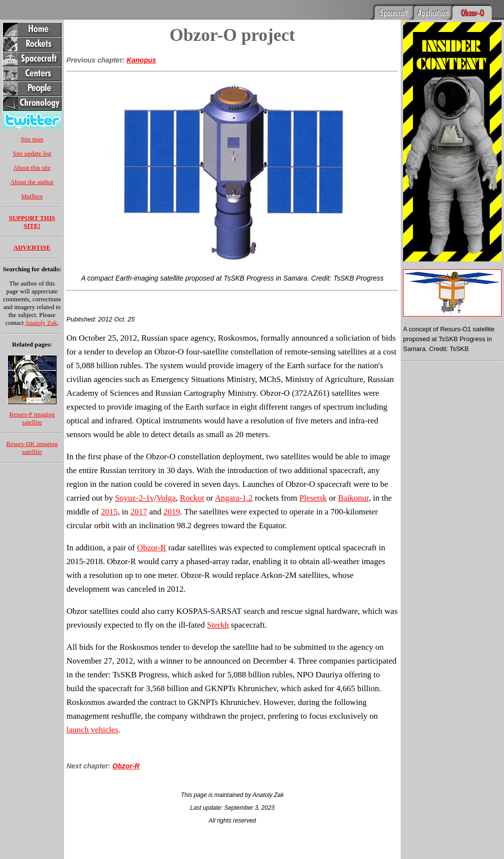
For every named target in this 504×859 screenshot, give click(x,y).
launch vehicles (92, 730)
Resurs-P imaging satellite (32, 418)
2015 (109, 512)
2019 (172, 512)
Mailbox (32, 196)
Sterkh (218, 625)
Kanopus (141, 60)
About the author (32, 182)
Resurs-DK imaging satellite (32, 448)
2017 (139, 512)
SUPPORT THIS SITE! (32, 222)
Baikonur (354, 498)
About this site (32, 168)
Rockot (192, 498)
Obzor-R (152, 548)
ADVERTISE (32, 247)
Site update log (32, 153)
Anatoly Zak (41, 323)
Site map (32, 139)
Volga (166, 498)
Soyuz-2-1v (135, 498)
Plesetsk (313, 498)
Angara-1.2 (234, 498)
